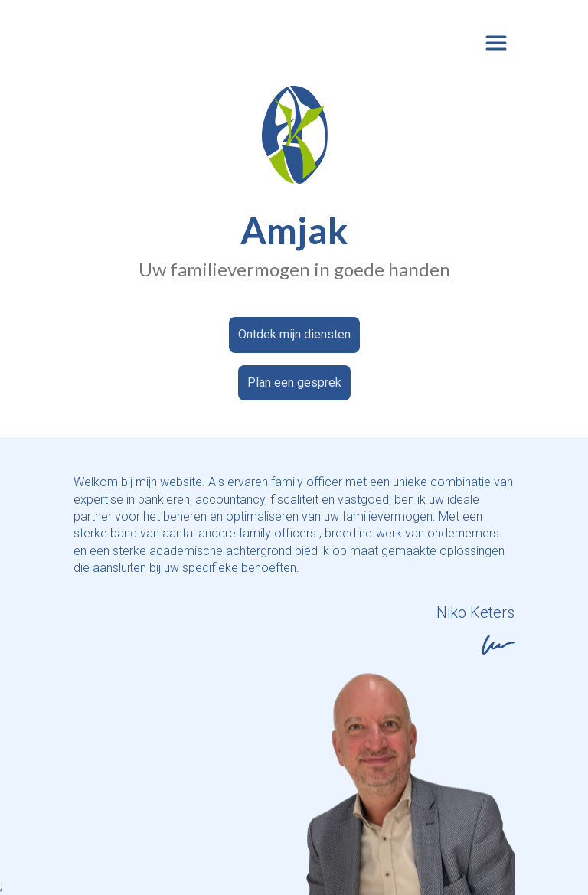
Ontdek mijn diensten (294, 334)
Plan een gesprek (294, 382)
